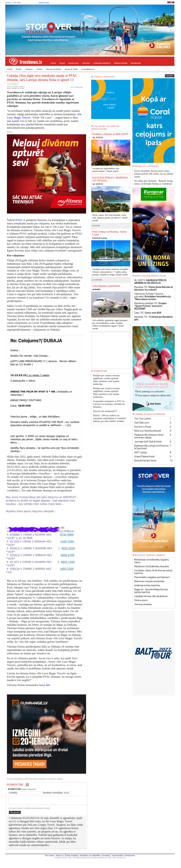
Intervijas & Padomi (54, 69)
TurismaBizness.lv (88, 69)
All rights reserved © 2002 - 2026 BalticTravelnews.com (73, 860)
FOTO (53, 63)
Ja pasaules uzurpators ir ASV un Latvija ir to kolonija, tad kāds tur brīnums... (109, 404)
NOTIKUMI (136, 63)
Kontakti (106, 857)
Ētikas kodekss (72, 857)
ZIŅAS (62, 63)
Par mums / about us (54, 857)
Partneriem (130, 857)
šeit (48, 685)
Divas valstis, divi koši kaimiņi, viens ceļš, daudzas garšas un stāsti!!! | (110, 218)
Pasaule (19, 69)
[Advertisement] (111, 349)
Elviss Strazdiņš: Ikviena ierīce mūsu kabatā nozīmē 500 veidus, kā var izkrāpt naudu (154, 174)
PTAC (19, 220)
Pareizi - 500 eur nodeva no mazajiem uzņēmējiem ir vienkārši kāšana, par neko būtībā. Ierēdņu (109, 418)
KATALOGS (74, 63)
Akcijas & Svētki (71, 69)
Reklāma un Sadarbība (90, 857)
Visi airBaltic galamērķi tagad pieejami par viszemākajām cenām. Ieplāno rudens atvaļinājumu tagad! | (110, 324)
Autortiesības (117, 857)
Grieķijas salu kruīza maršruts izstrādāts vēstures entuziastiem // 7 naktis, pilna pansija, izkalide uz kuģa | (110, 272)
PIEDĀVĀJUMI (121, 63)
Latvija (10, 69)
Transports (29, 69)
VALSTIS (86, 63)
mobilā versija (44, 3)
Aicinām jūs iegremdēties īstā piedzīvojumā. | (106, 170)
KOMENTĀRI (15, 785)
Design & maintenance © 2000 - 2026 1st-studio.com (109, 860)
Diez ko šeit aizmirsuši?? (105, 411)
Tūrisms (39, 69)
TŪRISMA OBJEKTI (102, 63)
